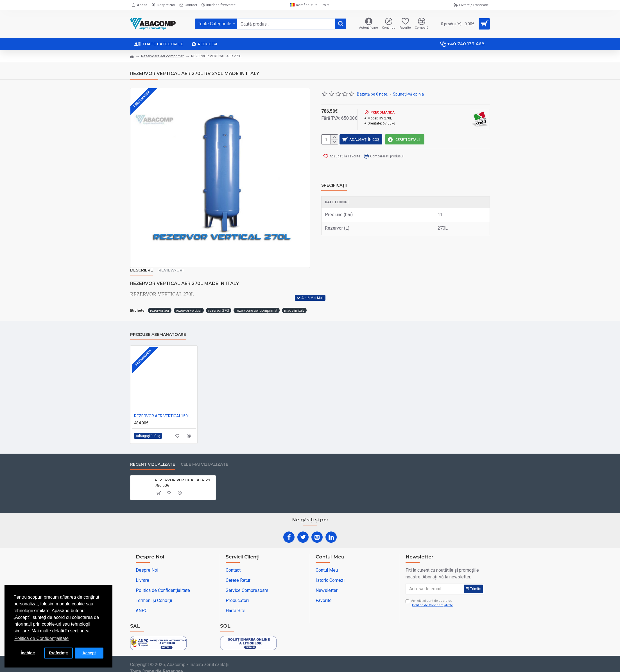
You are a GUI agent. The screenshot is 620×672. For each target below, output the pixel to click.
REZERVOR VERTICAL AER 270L (184, 473)
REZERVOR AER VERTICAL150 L (162, 409)
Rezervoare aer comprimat (162, 56)
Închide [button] (28, 653)
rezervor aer (160, 303)
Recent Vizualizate (153, 457)
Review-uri (171, 270)
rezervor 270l (219, 303)
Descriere (142, 270)
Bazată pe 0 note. (373, 94)
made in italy (294, 303)
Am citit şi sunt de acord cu (430, 596)
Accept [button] (89, 653)
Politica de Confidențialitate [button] (41, 638)
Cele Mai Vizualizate (204, 457)
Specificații (334, 179)
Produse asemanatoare (158, 328)
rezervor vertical (189, 303)
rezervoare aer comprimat (257, 303)
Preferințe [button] (58, 653)
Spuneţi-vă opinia (408, 94)
